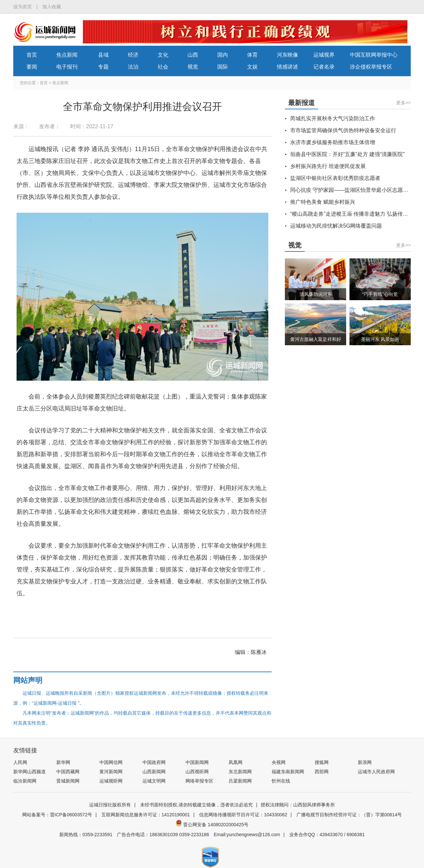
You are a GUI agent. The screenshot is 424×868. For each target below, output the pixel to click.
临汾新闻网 (25, 781)
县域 (103, 55)
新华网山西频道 (29, 772)
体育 (252, 55)
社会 (163, 67)
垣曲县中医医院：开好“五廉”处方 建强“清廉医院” (347, 154)
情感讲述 (288, 67)
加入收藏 (52, 7)
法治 (133, 67)
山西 (193, 55)
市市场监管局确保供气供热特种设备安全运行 (343, 130)
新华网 (63, 762)
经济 (133, 55)
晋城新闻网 (68, 781)
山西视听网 (197, 772)
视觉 (193, 67)
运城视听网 (111, 781)
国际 (223, 67)
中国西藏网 (68, 772)
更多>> (403, 103)
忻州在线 (281, 781)
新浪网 (365, 762)
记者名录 (324, 67)
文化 (163, 55)
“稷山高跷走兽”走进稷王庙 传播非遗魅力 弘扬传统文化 (354, 214)
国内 (223, 55)
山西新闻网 (154, 772)
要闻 (32, 67)
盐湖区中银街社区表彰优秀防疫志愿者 (335, 178)
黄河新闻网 (111, 772)
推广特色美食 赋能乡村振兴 (323, 202)
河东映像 (288, 55)
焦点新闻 (67, 55)
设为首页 (23, 7)
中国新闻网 (197, 762)
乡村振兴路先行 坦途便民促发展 (328, 166)
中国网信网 (111, 762)
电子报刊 (67, 67)
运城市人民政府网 (376, 772)
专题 (103, 67)
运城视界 (324, 55)
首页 (32, 55)
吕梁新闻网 (240, 781)
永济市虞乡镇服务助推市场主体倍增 (333, 142)
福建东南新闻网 (288, 772)
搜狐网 (322, 762)
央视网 (279, 762)
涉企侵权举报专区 (371, 67)
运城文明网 (154, 781)
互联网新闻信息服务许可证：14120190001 (146, 815)
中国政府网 (154, 762)
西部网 (322, 772)
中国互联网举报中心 (374, 55)
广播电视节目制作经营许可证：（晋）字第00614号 (349, 815)
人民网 (20, 762)
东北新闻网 (240, 772)
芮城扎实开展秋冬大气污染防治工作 (333, 118)
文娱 (252, 67)
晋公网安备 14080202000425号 (212, 825)
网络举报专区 (199, 781)
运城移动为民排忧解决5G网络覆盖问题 (336, 226)
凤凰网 (236, 762)
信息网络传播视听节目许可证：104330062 (243, 815)
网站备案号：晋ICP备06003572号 (57, 815)
